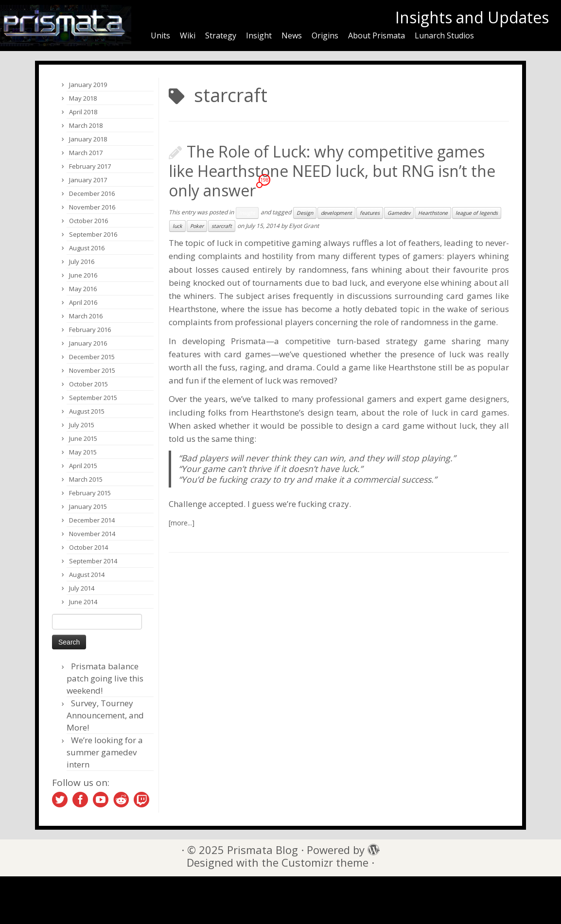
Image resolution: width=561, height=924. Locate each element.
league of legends (477, 213)
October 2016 (88, 221)
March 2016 (86, 316)
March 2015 (86, 479)
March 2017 (86, 153)
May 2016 (83, 289)
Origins (325, 35)
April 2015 (83, 466)
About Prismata (377, 35)
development (336, 213)
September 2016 (93, 234)
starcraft (222, 226)
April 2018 (83, 112)
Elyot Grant (304, 226)
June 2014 (83, 602)
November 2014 (92, 534)
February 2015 (90, 493)
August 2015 (87, 411)
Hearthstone (433, 213)
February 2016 (90, 330)
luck (177, 226)
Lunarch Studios (444, 35)
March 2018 (86, 125)
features (370, 213)
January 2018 (88, 139)
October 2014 (88, 547)
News (292, 35)
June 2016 (83, 275)
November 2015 (92, 370)
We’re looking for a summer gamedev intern (105, 752)
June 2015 (83, 438)
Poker (197, 226)
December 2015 (92, 357)
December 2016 (92, 193)
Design (305, 213)
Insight (259, 35)
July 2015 (82, 425)
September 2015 (93, 398)
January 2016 (88, 343)
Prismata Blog (263, 850)
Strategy (221, 35)
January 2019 (88, 85)
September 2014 (93, 561)
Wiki (188, 35)
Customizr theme (325, 863)
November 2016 (92, 207)
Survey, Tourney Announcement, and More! (105, 715)
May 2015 (83, 452)
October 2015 (88, 384)
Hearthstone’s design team (304, 412)
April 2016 (83, 302)
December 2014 (92, 520)
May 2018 (83, 98)
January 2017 (88, 180)
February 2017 (90, 166)
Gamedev (399, 213)
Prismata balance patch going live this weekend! (105, 678)
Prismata (248, 341)
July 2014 (82, 588)
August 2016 (87, 248)
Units (160, 35)
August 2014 (87, 575)
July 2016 (82, 262)
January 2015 (88, 506)
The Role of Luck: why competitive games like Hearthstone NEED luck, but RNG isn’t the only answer (332, 171)
